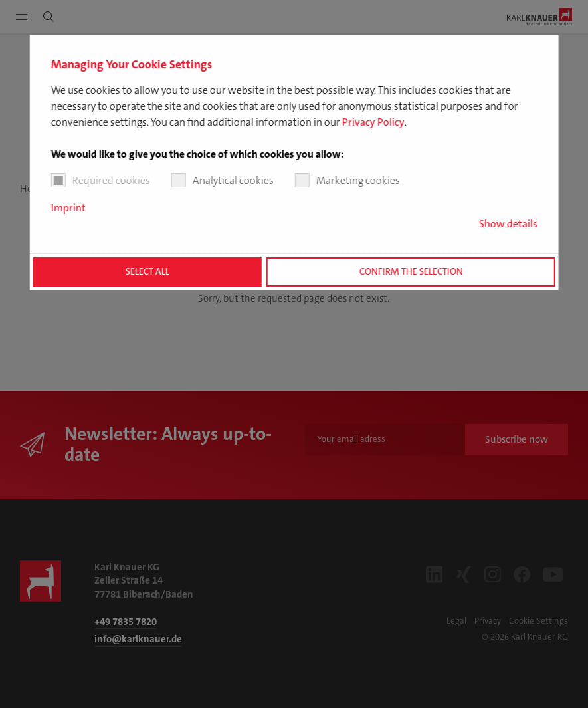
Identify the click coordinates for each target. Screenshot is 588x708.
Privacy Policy (373, 122)
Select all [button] (147, 272)
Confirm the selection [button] (411, 272)
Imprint (68, 208)
